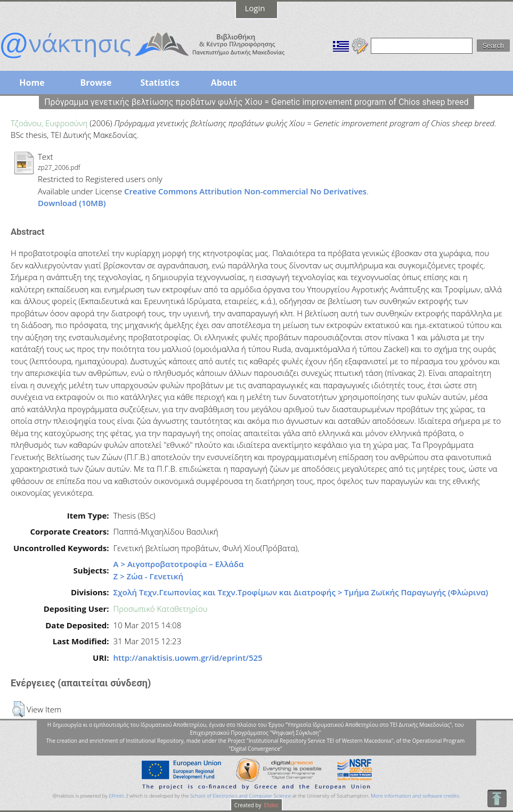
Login (255, 8)
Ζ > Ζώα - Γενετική (148, 576)
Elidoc (271, 805)
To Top (497, 798)
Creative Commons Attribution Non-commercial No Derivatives (245, 191)
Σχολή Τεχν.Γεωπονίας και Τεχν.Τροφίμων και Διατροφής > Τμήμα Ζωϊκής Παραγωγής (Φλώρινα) (301, 592)
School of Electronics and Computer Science (241, 796)
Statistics (160, 83)
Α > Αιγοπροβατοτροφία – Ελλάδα (179, 564)
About (224, 83)
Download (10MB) (72, 203)
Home (32, 83)
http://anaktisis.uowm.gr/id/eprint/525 (188, 658)
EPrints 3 (119, 796)
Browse (96, 83)
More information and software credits (415, 796)
